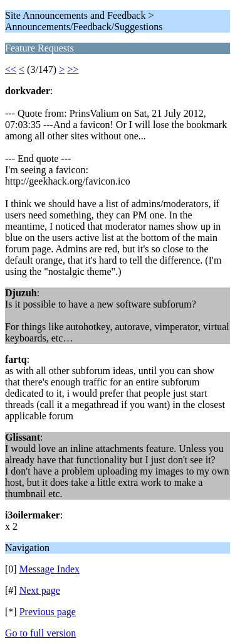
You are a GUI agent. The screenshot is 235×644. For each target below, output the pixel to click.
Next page (40, 590)
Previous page (48, 612)
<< (11, 69)
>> (73, 69)
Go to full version (40, 633)
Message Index (50, 569)
